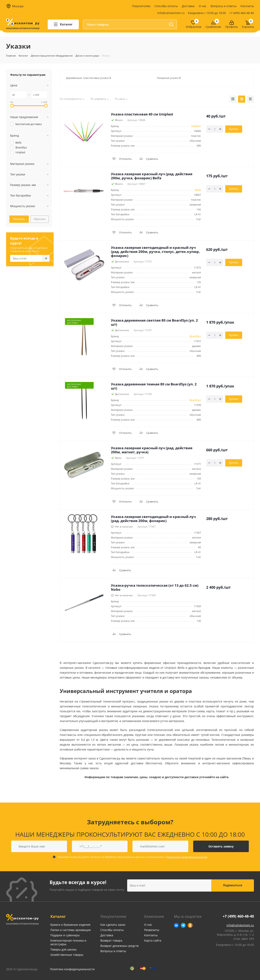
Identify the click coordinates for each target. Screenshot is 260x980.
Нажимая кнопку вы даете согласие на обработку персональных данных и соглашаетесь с (132, 857)
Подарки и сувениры (65, 935)
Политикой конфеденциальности (187, 857)
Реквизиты (152, 930)
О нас (203, 6)
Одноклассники (190, 925)
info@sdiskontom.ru (171, 13)
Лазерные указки (169, 78)
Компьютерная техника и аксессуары (68, 942)
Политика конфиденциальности (72, 969)
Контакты (247, 6)
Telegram (183, 925)
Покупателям (141, 6)
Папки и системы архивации (71, 930)
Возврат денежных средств (119, 946)
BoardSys (195, 336)
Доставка (188, 6)
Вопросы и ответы (224, 6)
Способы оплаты (166, 6)
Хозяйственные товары (67, 955)
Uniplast (196, 126)
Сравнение (213, 27)
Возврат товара (111, 940)
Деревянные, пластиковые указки (88, 78)
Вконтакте (176, 925)
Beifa (198, 190)
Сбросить (40, 219)
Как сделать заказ (113, 925)
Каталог (58, 916)
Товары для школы (63, 949)
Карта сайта (153, 940)
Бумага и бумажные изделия (70, 925)
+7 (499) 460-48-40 (242, 13)
